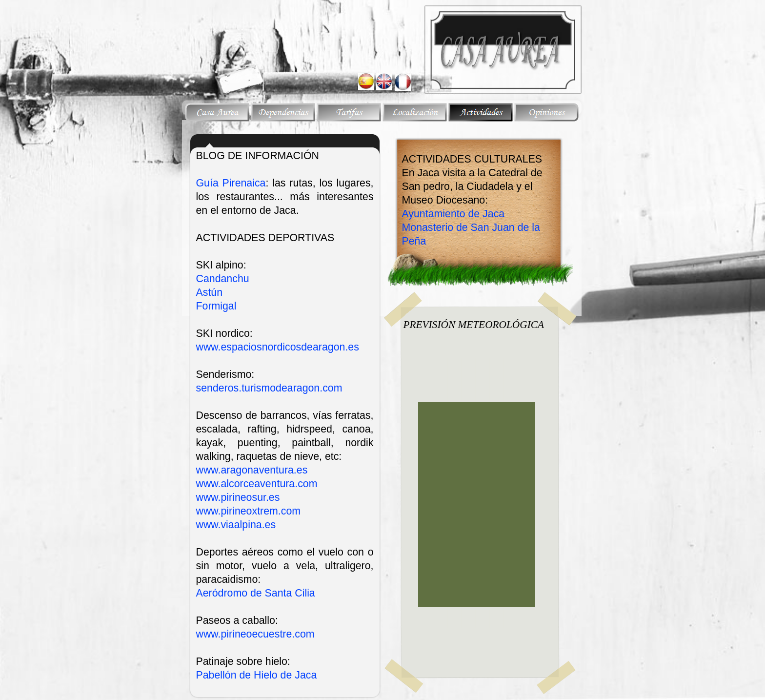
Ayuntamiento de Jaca (453, 214)
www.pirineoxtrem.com (249, 511)
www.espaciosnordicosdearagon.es (278, 347)
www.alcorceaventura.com (257, 484)
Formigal (216, 306)
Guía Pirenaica (231, 183)
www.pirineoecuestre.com (255, 634)
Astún (210, 292)
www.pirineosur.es (238, 497)
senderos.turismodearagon (269, 388)
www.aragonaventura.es (252, 470)
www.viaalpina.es (236, 525)
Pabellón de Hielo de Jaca (257, 675)
